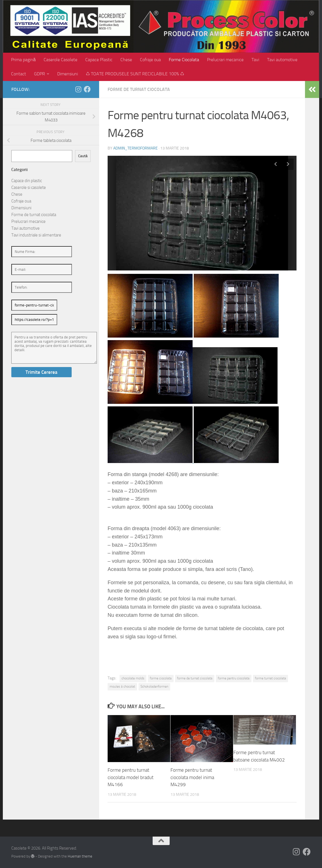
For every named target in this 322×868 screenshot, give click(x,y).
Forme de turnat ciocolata (139, 89)
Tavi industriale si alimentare (36, 235)
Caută (83, 156)
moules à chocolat (122, 686)
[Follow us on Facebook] (87, 89)
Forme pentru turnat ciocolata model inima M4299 (192, 777)
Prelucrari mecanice (225, 60)
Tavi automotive (282, 60)
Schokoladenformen (154, 686)
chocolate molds (133, 678)
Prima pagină (23, 60)
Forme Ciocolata (184, 60)
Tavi (255, 60)
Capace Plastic (99, 60)
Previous (276, 164)
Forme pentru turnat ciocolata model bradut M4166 (131, 777)
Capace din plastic (27, 181)
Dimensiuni (68, 74)
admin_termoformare (136, 148)
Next (288, 164)
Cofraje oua (150, 60)
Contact (19, 74)
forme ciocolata (161, 678)
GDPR (40, 74)
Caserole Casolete (60, 60)
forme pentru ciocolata (234, 678)
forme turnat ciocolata (270, 678)
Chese (126, 60)
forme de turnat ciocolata (195, 678)
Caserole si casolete (29, 187)
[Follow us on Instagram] (78, 89)
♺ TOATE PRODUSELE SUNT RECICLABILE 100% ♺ (135, 74)
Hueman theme (80, 856)
